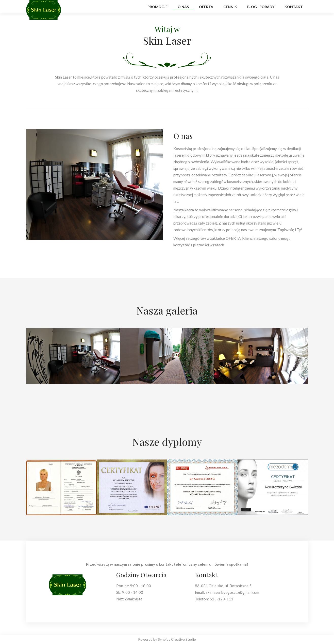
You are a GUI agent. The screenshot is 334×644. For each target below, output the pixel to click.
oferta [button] (206, 7)
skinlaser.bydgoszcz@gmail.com (232, 592)
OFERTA (233, 238)
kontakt (294, 7)
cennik (230, 7)
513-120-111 (221, 599)
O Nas (183, 7)
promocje (157, 7)
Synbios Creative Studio (177, 639)
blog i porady (261, 7)
